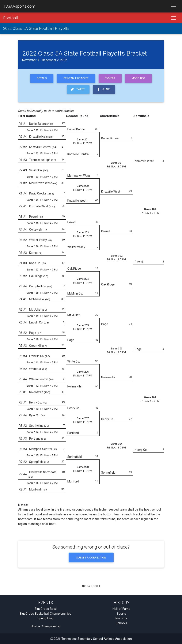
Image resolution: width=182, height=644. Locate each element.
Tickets (110, 78)
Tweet (77, 89)
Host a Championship (46, 626)
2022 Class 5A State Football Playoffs (36, 29)
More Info (138, 78)
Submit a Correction (91, 557)
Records (121, 618)
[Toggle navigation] (173, 6)
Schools (121, 623)
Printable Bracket (76, 78)
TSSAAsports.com (19, 6)
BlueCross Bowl (46, 609)
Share (103, 89)
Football (11, 18)
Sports (121, 614)
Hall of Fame (121, 609)
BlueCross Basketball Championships (45, 614)
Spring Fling (45, 618)
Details (42, 78)
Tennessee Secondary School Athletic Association (97, 639)
